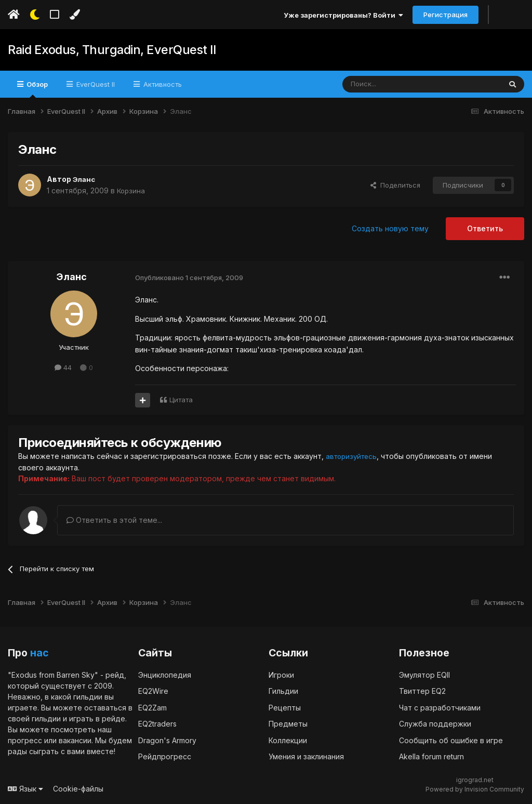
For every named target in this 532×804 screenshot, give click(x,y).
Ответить (485, 228)
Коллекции (288, 740)
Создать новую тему (390, 228)
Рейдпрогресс (165, 756)
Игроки (281, 674)
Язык (25, 788)
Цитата (181, 400)
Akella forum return (431, 756)
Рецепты (285, 707)
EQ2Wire (153, 690)
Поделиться (395, 185)
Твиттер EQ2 (422, 690)
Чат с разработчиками (440, 707)
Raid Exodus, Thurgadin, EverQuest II (106, 50)
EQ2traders (157, 723)
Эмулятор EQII (424, 674)
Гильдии (283, 690)
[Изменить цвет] (75, 15)
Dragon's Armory (167, 740)
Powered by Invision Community (475, 789)
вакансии (75, 740)
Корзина (132, 190)
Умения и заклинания (306, 756)
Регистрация (445, 15)
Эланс (85, 179)
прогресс (25, 740)
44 (63, 367)
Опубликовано (189, 278)
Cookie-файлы (78, 788)
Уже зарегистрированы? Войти (343, 15)
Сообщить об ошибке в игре (451, 740)
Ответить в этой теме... (114, 519)
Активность (162, 84)
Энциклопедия (165, 674)
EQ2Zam (152, 707)
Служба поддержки (435, 723)
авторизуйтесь (353, 456)
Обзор (36, 89)
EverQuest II (95, 84)
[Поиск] (398, 84)
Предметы (288, 723)
